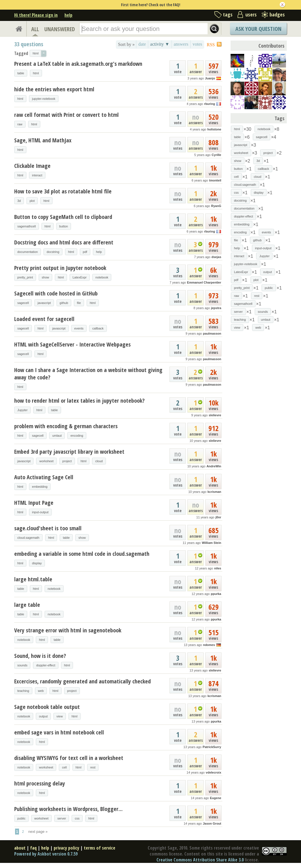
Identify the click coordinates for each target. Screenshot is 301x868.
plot (32, 201)
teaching (23, 691)
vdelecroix (214, 772)
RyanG (216, 206)
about (20, 848)
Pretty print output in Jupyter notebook (60, 268)
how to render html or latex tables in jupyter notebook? (79, 401)
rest (93, 767)
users (251, 14)
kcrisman (214, 492)
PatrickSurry (212, 747)
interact (37, 175)
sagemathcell (27, 226)
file (79, 303)
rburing (210, 104)
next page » (38, 832)
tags (228, 14)
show (45, 277)
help (68, 15)
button (64, 226)
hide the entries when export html (54, 89)
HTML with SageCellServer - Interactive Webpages (72, 344)
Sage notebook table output (47, 707)
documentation (28, 252)
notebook (102, 277)
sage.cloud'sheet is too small (48, 528)
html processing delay (40, 783)
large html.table (33, 579)
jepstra (216, 308)
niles (218, 568)
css (77, 818)
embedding (40, 487)
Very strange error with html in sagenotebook (68, 630)
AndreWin (214, 466)
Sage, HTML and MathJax (43, 140)
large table (27, 605)
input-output (40, 512)
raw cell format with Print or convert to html (66, 115)
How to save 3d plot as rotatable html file (63, 191)
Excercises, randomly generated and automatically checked (82, 681)
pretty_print (25, 277)
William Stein (212, 543)
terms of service (100, 848)
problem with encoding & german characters (66, 426)
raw (20, 124)
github (64, 303)
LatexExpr (80, 277)
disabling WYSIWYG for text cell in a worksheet (69, 758)
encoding (77, 436)
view (60, 716)
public (21, 818)
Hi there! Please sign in (36, 15)
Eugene (216, 798)
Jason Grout (212, 823)
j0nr (218, 517)
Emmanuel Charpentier (204, 282)
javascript (44, 303)
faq (33, 848)
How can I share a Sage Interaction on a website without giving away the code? (88, 374)
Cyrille (216, 155)
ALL (35, 29)
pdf (85, 252)
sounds (22, 665)
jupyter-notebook (44, 99)
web (41, 691)
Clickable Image (32, 166)
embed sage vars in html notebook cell (59, 732)
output (43, 716)
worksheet (46, 461)
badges (277, 14)
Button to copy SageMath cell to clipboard (63, 217)
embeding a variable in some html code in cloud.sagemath (82, 554)
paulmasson (212, 333)
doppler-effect (46, 665)
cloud (99, 461)
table (21, 73)
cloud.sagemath (28, 538)
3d (19, 201)
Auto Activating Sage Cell (44, 477)
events (79, 328)
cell (64, 767)
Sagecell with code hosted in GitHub (56, 293)
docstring (53, 252)
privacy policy (66, 848)
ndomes (209, 645)
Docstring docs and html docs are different (64, 242)
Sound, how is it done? (40, 656)
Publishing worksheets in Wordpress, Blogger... (68, 809)
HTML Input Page (34, 503)
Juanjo (210, 78)
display (37, 563)
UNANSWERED (60, 29)
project (67, 461)
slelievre (215, 415)
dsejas (216, 257)
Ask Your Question (258, 29)
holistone (214, 129)
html (36, 73)
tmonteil (215, 180)
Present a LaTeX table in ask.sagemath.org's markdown (78, 64)
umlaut (57, 436)
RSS (211, 45)
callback (98, 328)
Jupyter (22, 410)
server (62, 818)
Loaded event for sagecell (44, 319)
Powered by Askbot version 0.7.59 (46, 854)
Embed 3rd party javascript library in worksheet (69, 452)
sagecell (23, 303)
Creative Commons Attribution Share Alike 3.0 (200, 860)
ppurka (216, 594)
